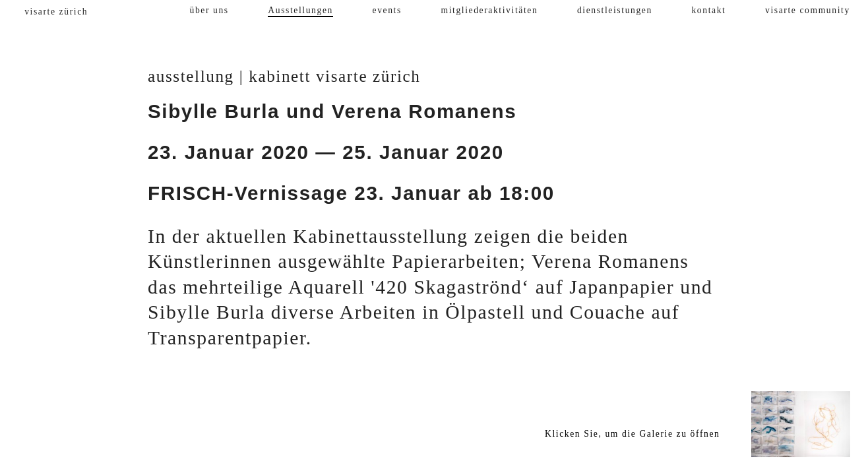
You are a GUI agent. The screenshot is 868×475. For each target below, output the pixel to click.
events (387, 10)
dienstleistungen (615, 10)
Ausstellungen (300, 10)
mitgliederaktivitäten (489, 10)
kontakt (708, 10)
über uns (209, 10)
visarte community (808, 10)
